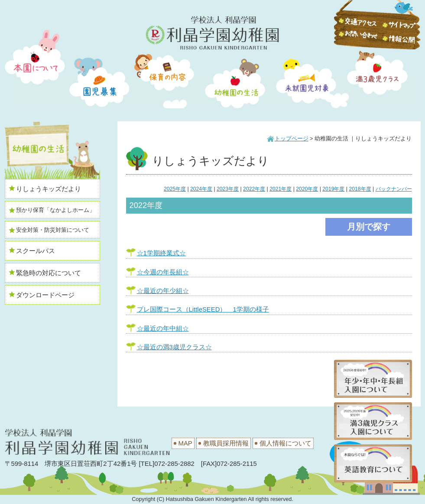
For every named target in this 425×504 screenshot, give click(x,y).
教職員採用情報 (226, 443)
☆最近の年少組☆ (163, 291)
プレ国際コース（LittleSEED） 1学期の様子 (203, 309)
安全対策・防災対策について (53, 230)
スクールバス (36, 251)
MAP (185, 443)
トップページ (292, 139)
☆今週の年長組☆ (163, 272)
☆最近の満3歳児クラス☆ (174, 347)
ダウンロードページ (45, 295)
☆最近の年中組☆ (163, 328)
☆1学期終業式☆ (161, 253)
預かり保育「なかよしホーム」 (55, 210)
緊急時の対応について (49, 273)
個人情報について (285, 443)
